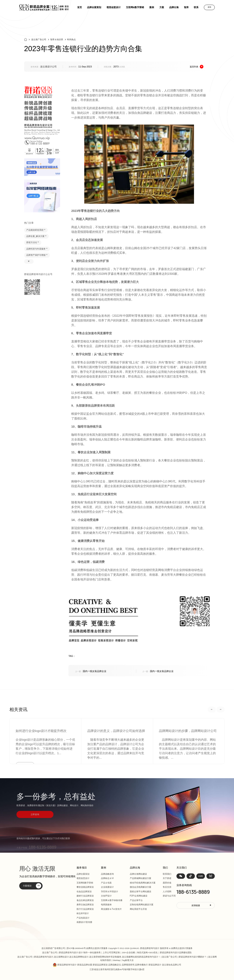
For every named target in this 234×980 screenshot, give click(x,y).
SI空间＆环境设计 (110, 892)
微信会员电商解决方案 (141, 887)
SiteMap (116, 960)
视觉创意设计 (114, 7)
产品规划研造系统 (36, 230)
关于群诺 (167, 878)
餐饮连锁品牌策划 (85, 887)
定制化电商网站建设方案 (142, 905)
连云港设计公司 (48, 67)
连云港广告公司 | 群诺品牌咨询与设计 (60, 952)
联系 (196, 7)
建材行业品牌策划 (85, 896)
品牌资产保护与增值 (37, 255)
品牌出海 (174, 7)
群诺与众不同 (169, 896)
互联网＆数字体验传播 (112, 900)
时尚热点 (71, 41)
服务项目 (82, 868)
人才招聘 (167, 892)
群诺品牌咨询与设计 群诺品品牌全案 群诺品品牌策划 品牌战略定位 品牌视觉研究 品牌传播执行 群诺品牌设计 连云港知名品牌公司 (119, 965)
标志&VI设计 (83, 913)
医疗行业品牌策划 (85, 909)
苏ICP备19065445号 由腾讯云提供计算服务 (87, 948)
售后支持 (167, 887)
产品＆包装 (106, 883)
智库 (186, 7)
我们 (165, 868)
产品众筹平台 (136, 900)
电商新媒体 (106, 905)
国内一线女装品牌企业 (91, 671)
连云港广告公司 (39, 41)
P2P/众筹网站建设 (139, 896)
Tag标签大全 (128, 960)
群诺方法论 (33, 242)
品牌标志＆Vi (107, 878)
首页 (80, 7)
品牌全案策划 (94, 7)
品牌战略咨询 (107, 874)
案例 (152, 7)
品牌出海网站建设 (138, 874)
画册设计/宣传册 (84, 922)
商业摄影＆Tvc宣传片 (111, 909)
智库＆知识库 (57, 41)
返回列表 (197, 67)
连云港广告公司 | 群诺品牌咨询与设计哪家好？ (184, 957)
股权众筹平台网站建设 (141, 892)
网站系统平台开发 (138, 909)
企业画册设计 (107, 887)
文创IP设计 (106, 896)
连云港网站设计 (61, 957)
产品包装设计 (83, 918)
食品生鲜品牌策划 (85, 900)
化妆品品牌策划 (84, 892)
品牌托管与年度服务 (37, 249)
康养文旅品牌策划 (85, 905)
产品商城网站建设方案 (141, 878)
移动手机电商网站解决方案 (143, 883)
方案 (162, 7)
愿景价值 (167, 883)
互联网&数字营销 (135, 7)
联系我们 (167, 874)
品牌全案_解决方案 (36, 236)
